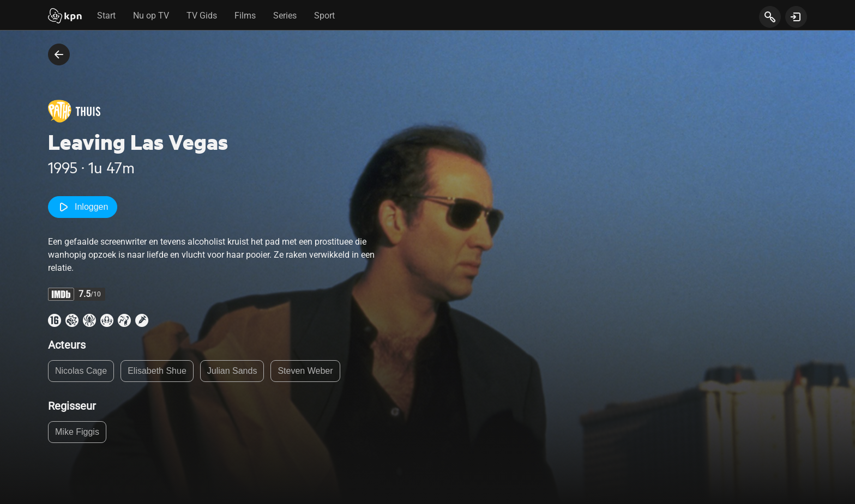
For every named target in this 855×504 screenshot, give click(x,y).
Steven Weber (305, 371)
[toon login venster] (796, 17)
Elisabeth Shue (157, 371)
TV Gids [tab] (202, 16)
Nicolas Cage (81, 371)
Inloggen (83, 207)
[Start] (65, 17)
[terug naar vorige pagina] (59, 54)
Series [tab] (285, 16)
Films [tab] (245, 16)
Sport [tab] (324, 16)
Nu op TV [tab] (151, 16)
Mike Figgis (77, 432)
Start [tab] (106, 16)
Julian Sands (232, 371)
